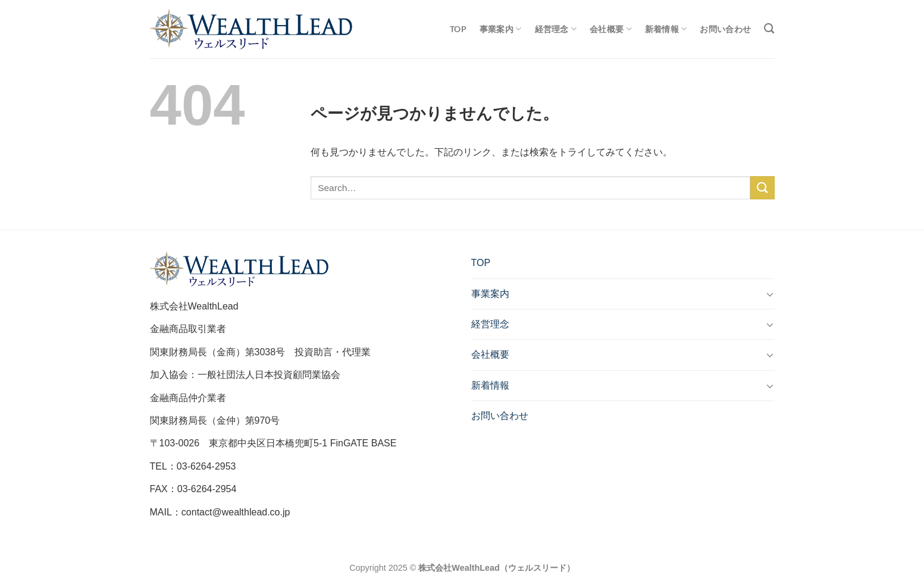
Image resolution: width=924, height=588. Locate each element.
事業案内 (501, 29)
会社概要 (611, 29)
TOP (458, 29)
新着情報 (666, 29)
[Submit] (762, 188)
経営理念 (556, 29)
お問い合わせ (725, 29)
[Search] (769, 29)
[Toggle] (770, 294)
